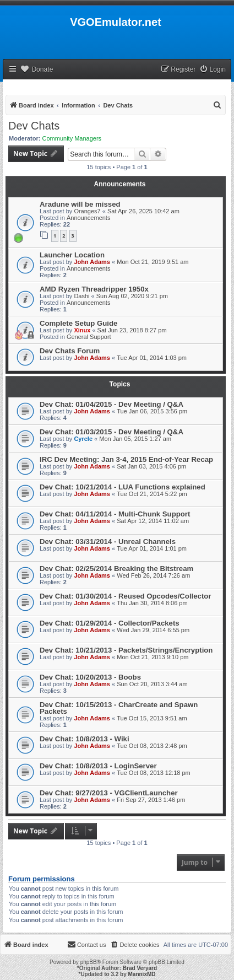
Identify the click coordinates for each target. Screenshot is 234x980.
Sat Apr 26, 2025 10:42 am (143, 211)
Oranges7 (87, 211)
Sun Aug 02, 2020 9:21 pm (132, 296)
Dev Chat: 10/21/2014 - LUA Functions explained (123, 487)
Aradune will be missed (80, 204)
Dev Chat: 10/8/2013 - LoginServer (98, 766)
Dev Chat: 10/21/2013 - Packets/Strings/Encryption (126, 650)
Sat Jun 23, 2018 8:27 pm (132, 330)
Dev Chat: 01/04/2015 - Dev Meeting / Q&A (111, 404)
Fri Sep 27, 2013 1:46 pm (151, 800)
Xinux (82, 330)
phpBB (89, 962)
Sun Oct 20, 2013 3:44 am (152, 684)
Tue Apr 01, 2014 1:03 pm (152, 358)
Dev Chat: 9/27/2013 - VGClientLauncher (109, 793)
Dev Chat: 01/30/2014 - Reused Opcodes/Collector (125, 596)
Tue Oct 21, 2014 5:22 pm (152, 494)
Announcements (89, 218)
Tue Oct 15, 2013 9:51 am (152, 718)
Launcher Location (72, 255)
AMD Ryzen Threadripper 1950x (94, 289)
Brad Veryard (140, 968)
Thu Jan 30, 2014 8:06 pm (152, 603)
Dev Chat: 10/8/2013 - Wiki (85, 739)
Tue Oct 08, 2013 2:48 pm (152, 746)
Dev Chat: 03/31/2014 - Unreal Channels (108, 542)
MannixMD (142, 974)
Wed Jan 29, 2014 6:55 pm (153, 630)
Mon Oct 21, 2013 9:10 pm (153, 657)
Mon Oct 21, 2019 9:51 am (153, 262)
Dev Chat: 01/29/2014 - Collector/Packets (110, 623)
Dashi (81, 296)
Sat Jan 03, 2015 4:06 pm (151, 466)
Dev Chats (34, 126)
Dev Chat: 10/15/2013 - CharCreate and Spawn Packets (119, 708)
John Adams (92, 262)
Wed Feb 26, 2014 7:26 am (153, 575)
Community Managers (72, 138)
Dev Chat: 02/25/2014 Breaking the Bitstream (116, 569)
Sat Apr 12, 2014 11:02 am (153, 521)
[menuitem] (213, 70)
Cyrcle (83, 439)
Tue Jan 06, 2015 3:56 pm (152, 411)
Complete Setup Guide (78, 323)
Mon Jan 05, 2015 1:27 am (135, 439)
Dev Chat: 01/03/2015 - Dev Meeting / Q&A (111, 432)
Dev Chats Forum (70, 351)
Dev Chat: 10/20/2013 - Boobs (90, 677)
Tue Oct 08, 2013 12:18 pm (154, 773)
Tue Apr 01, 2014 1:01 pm (152, 548)
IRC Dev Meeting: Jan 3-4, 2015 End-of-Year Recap (126, 459)
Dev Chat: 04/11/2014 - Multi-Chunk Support (115, 514)
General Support (89, 337)
